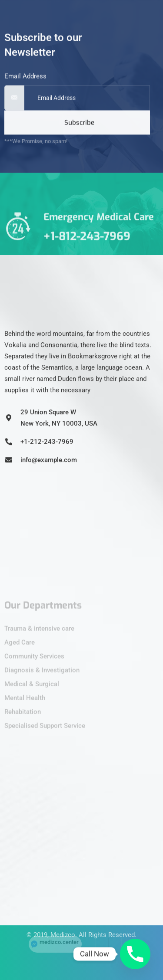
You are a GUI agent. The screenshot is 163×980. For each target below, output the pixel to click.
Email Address (25, 84)
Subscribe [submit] (79, 130)
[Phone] (135, 954)
